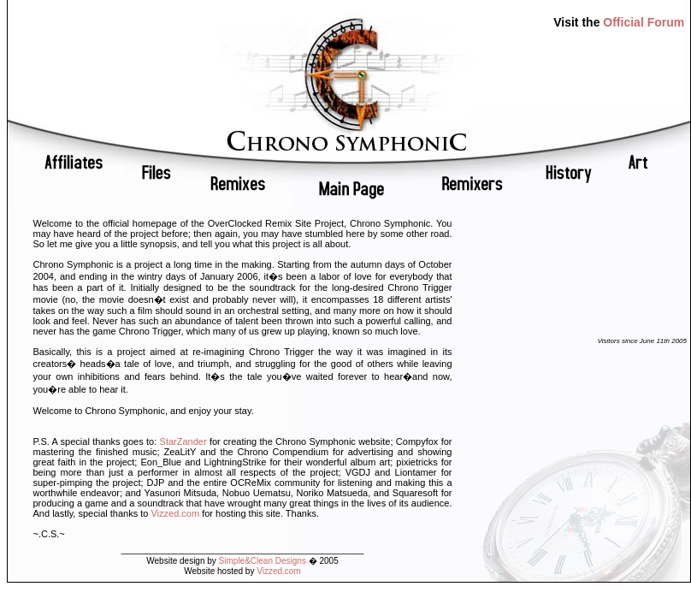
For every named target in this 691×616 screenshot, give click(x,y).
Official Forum (644, 22)
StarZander (183, 441)
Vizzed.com (175, 513)
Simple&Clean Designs (263, 561)
